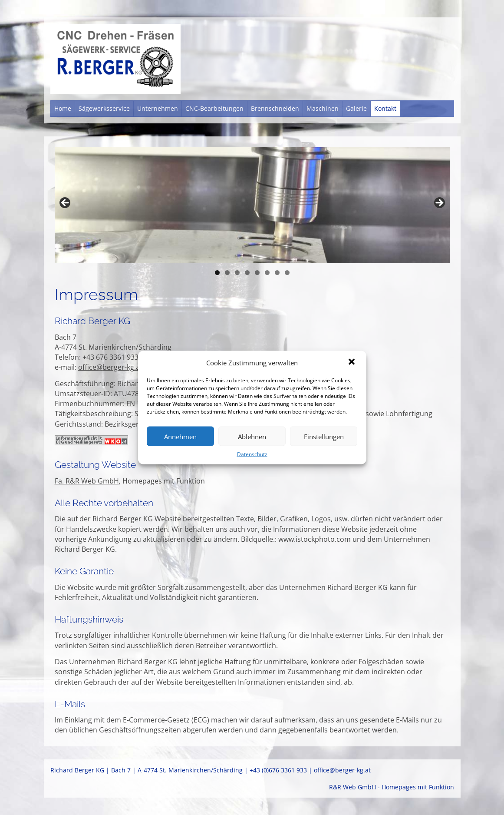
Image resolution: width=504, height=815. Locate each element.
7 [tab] (277, 273)
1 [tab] (217, 273)
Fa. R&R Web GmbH (87, 481)
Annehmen (180, 436)
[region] (252, 205)
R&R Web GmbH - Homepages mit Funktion (392, 787)
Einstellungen (324, 436)
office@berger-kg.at (110, 367)
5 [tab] (257, 273)
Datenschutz (252, 454)
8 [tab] (287, 273)
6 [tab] (267, 273)
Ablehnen (252, 436)
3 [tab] (237, 273)
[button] (352, 363)
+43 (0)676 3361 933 (278, 770)
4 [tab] (247, 273)
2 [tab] (227, 273)
